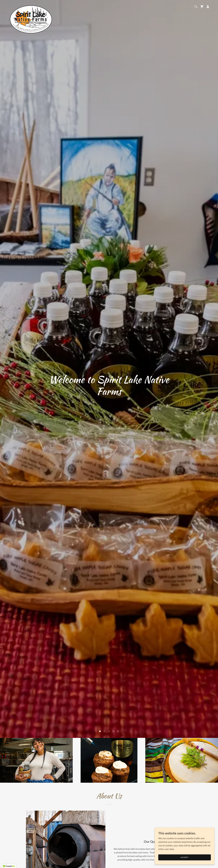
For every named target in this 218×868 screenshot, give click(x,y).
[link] (30, 6)
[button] (100, 731)
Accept (185, 857)
